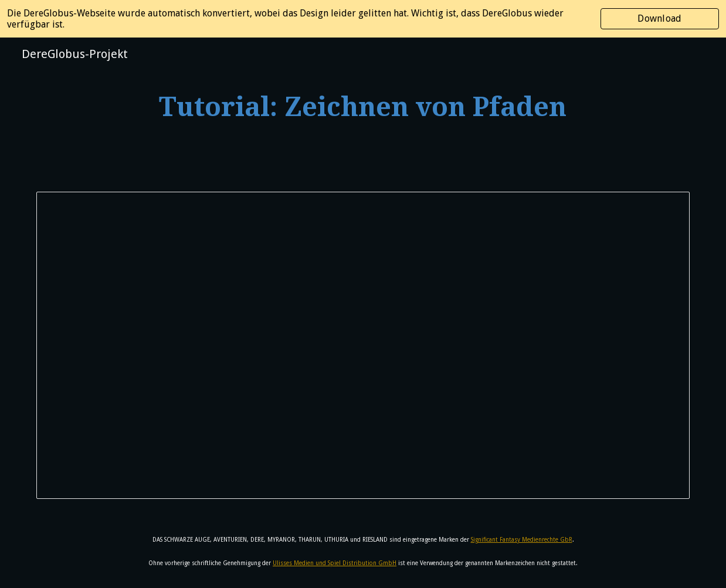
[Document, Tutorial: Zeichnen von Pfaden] (363, 345)
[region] (363, 19)
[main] (363, 108)
